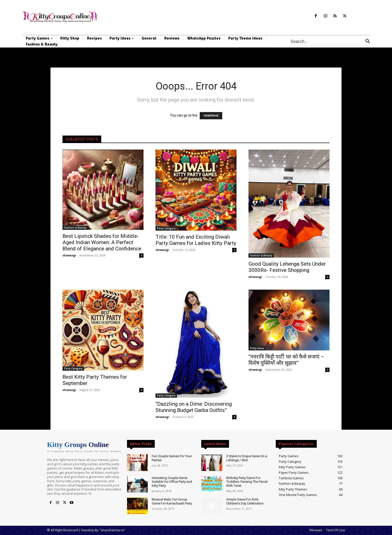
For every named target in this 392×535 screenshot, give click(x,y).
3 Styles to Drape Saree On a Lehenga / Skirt (247, 458)
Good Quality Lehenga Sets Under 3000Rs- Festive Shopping (287, 267)
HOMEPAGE (211, 116)
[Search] (368, 41)
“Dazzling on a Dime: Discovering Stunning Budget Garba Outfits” (194, 407)
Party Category (166, 228)
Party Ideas (257, 348)
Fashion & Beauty (75, 228)
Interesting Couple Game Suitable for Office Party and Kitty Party (172, 482)
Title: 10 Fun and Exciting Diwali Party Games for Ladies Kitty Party (196, 240)
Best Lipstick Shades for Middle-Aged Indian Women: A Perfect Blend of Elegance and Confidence (102, 242)
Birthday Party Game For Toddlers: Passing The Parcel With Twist (247, 482)
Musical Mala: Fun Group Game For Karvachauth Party (172, 501)
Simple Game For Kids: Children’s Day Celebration (245, 501)
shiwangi (69, 255)
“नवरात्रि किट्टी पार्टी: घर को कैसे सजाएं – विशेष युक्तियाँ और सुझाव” (286, 360)
